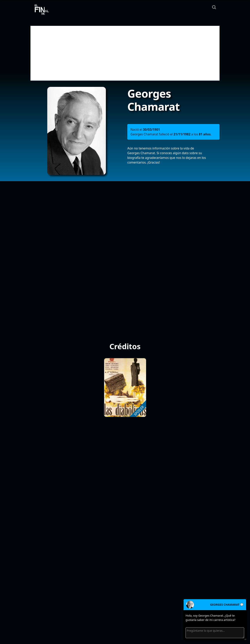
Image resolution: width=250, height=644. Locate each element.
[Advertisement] (125, 53)
